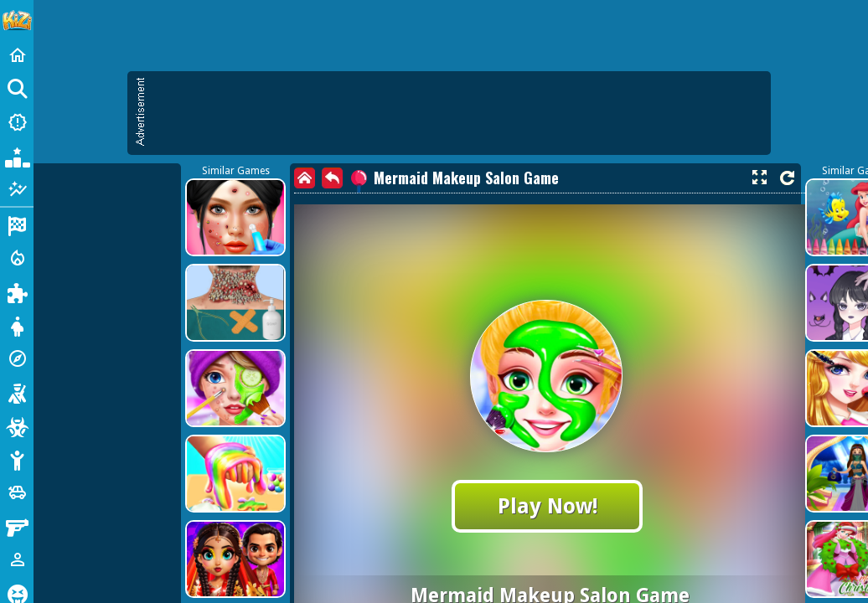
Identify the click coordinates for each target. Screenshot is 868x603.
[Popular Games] (17, 156)
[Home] (17, 55)
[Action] (17, 258)
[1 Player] (17, 559)
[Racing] (17, 224)
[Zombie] (17, 425)
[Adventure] (17, 358)
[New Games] (17, 122)
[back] (332, 178)
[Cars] (17, 492)
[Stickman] (17, 459)
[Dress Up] (17, 325)
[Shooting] (17, 392)
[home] (305, 178)
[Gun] (17, 526)
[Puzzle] (17, 291)
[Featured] (17, 189)
